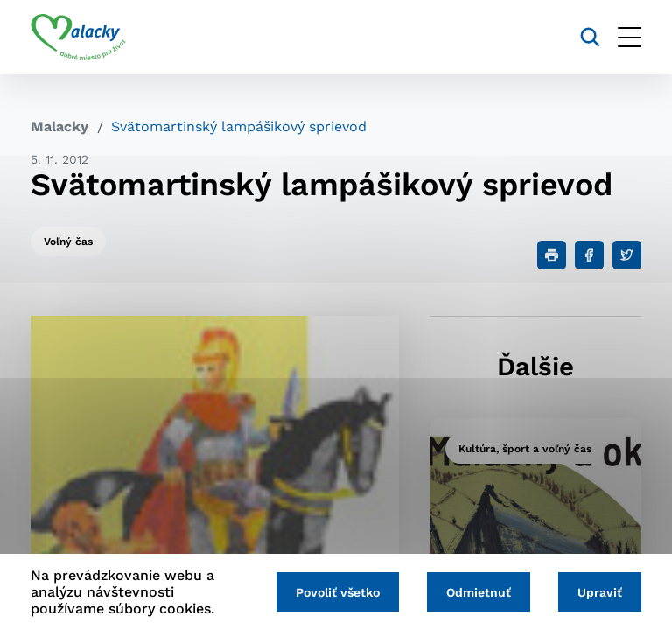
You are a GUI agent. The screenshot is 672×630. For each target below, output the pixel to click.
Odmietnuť (479, 592)
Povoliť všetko (338, 592)
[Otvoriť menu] (630, 37)
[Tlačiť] (552, 255)
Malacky (59, 126)
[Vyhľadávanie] (590, 37)
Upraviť (600, 592)
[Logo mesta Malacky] (78, 38)
